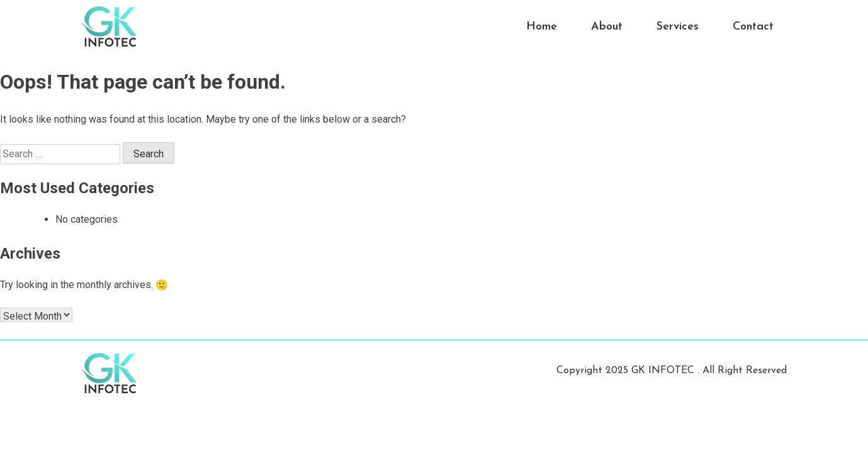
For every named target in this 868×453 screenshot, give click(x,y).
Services (678, 27)
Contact (753, 27)
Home (542, 27)
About (607, 27)
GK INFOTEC (664, 371)
